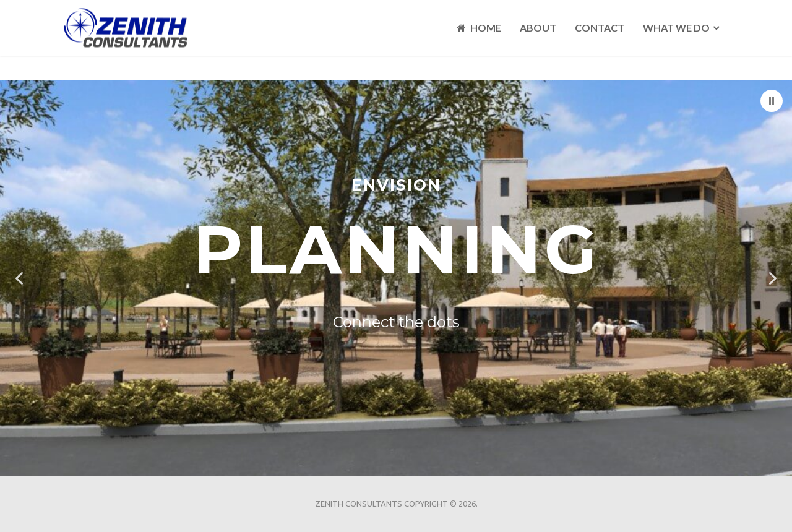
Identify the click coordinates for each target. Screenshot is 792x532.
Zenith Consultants (359, 504)
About (538, 28)
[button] (772, 101)
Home (479, 28)
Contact (600, 28)
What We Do (676, 28)
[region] (396, 278)
